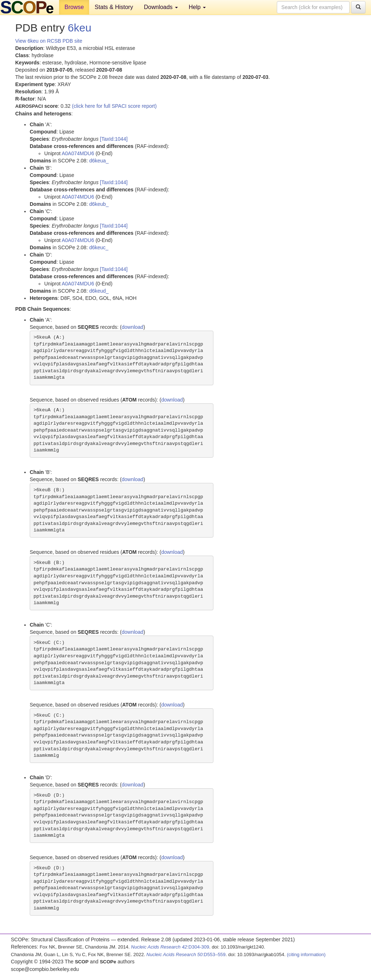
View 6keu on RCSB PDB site (49, 41)
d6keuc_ (99, 247)
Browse (74, 7)
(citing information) (306, 954)
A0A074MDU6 (78, 153)
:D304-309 (170, 947)
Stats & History (114, 7)
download (133, 327)
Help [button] (197, 7)
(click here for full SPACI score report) (114, 106)
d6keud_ (99, 291)
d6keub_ (99, 204)
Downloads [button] (161, 7)
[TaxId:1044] (114, 139)
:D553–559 (186, 954)
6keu (80, 28)
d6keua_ (99, 161)
